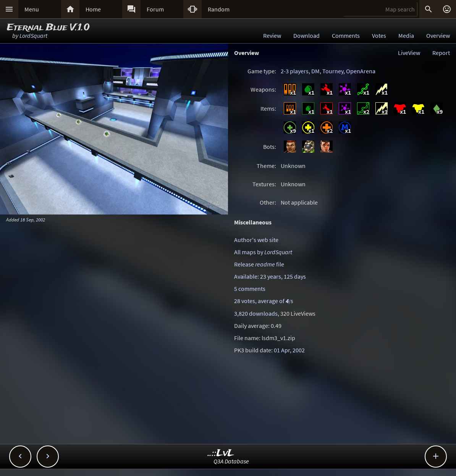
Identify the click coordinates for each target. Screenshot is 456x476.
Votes (379, 35)
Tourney (333, 71)
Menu (32, 9)
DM (315, 71)
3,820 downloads (256, 313)
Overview (438, 35)
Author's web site (256, 240)
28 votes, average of (264, 301)
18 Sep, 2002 (33, 219)
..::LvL (221, 453)
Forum (155, 9)
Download (306, 35)
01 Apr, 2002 (289, 350)
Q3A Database (231, 461)
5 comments (250, 289)
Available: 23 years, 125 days (270, 276)
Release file (259, 264)
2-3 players (295, 71)
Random (219, 9)
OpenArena (361, 71)
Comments (346, 35)
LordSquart (33, 35)
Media (406, 35)
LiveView (409, 53)
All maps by (263, 252)
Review (272, 35)
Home (93, 9)
